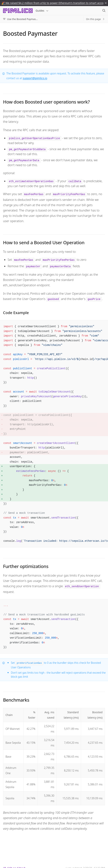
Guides (42, 11)
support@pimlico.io (35, 78)
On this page (95, 19)
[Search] (104, 11)
